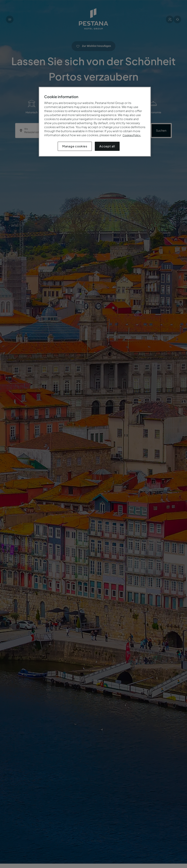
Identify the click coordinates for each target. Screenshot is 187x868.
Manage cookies (75, 146)
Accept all (107, 146)
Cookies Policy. (132, 135)
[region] (95, 122)
